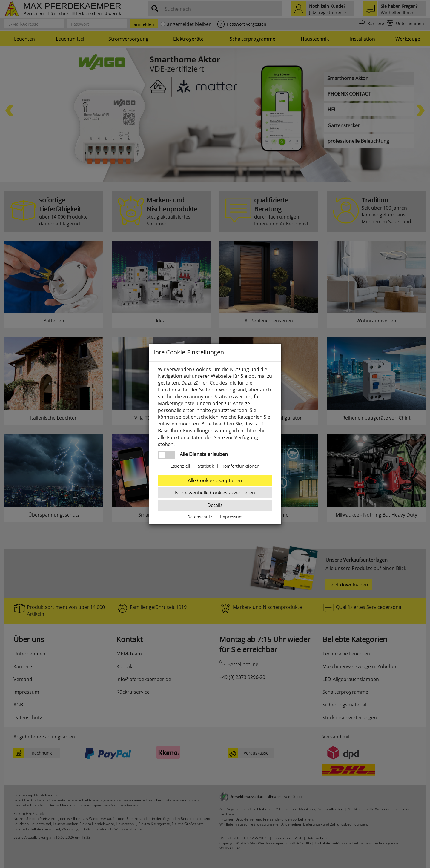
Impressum (231, 517)
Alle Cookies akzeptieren (215, 480)
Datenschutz (200, 517)
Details (215, 505)
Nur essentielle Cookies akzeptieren (215, 493)
